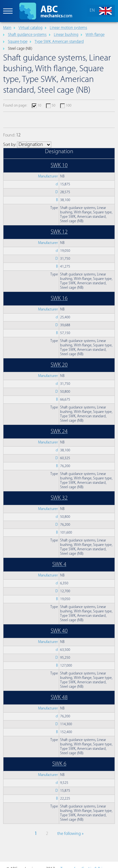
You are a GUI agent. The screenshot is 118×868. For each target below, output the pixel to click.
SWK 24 (59, 432)
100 (69, 106)
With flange (95, 35)
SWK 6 (59, 764)
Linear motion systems (68, 28)
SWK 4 (59, 565)
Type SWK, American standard (59, 42)
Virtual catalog (31, 28)
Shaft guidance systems (27, 35)
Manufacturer (48, 176)
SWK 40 (59, 631)
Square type (18, 42)
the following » (70, 834)
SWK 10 (59, 166)
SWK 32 (59, 498)
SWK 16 (59, 299)
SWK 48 (59, 698)
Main (7, 28)
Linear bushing (66, 35)
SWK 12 (59, 232)
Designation (59, 152)
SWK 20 (59, 365)
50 (53, 106)
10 (39, 106)
